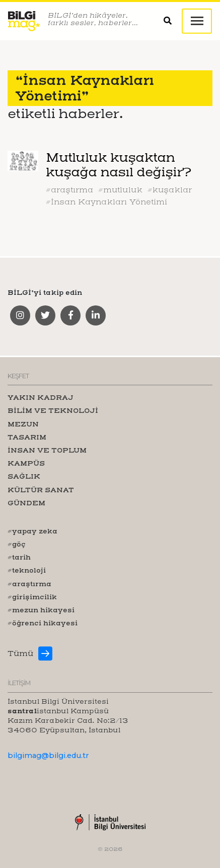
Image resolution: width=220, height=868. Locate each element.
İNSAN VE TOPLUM (47, 450)
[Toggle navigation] (197, 21)
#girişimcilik (32, 597)
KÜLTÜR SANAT (41, 490)
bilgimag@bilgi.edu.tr (48, 755)
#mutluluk (120, 190)
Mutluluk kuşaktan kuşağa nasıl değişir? (118, 165)
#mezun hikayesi (41, 610)
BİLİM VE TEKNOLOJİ (53, 410)
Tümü (20, 654)
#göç (17, 544)
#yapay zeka (32, 531)
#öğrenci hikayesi (43, 623)
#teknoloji (27, 570)
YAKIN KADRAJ (41, 397)
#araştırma (69, 190)
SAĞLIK (24, 476)
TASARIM (27, 437)
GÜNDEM (26, 503)
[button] (173, 21)
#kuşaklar (170, 190)
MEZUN (23, 424)
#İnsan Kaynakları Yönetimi (106, 202)
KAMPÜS (26, 463)
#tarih (19, 557)
